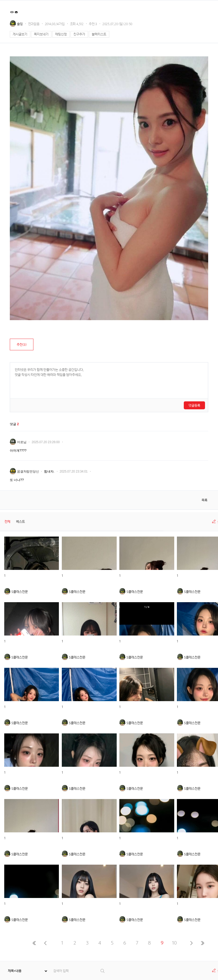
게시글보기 (20, 34)
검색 (103, 971)
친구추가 (79, 34)
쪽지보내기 (41, 34)
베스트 (21, 522)
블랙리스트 (99, 34)
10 (175, 943)
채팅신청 (61, 34)
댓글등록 (194, 405)
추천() (22, 345)
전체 (7, 522)
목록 (204, 500)
